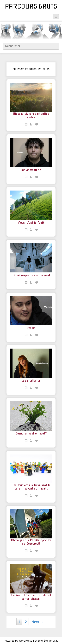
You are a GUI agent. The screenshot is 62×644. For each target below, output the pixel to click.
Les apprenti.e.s (31, 170)
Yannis (31, 328)
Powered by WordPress (18, 641)
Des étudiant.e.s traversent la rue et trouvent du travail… (31, 487)
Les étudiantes (31, 381)
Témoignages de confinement (31, 275)
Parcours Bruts (31, 6)
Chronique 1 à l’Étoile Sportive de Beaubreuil (31, 542)
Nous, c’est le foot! (31, 223)
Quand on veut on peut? (31, 433)
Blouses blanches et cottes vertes (31, 115)
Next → (38, 622)
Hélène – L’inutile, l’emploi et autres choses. (31, 597)
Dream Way (51, 641)
